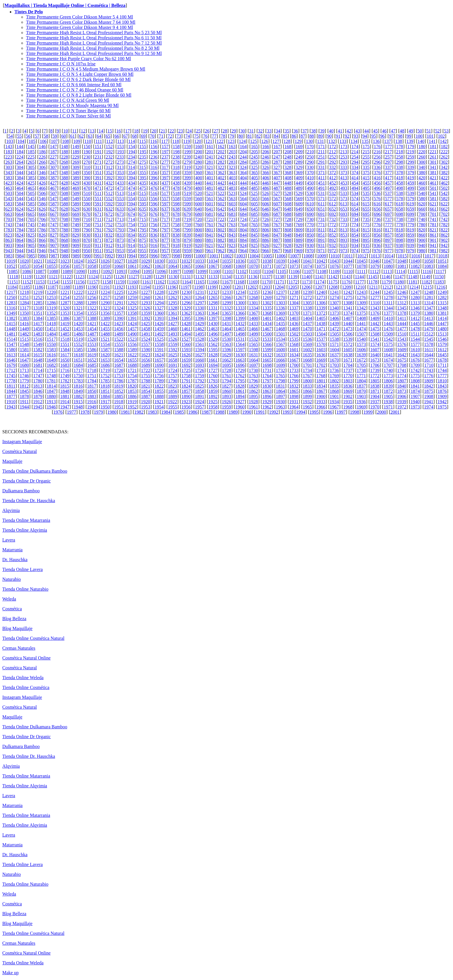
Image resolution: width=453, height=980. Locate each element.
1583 (51, 350)
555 (143, 199)
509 (76, 193)
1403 (294, 318)
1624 (159, 355)
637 (165, 209)
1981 (125, 412)
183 (9, 152)
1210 (360, 287)
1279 (402, 297)
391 (98, 178)
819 (411, 230)
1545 (429, 339)
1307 (335, 303)
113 (121, 141)
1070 (253, 266)
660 (422, 209)
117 (165, 141)
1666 (281, 360)
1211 (373, 287)
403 (232, 178)
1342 (361, 308)
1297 (200, 303)
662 (444, 209)
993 (121, 256)
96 (383, 136)
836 (154, 235)
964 (243, 251)
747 (53, 225)
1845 (24, 391)
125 (253, 141)
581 (433, 199)
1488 (105, 334)
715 (143, 219)
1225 (119, 292)
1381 (442, 313)
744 (20, 225)
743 (9, 225)
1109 (335, 271)
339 (411, 167)
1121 (53, 277)
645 (255, 209)
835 (143, 235)
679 (187, 214)
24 (190, 131)
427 (53, 183)
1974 (429, 407)
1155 (67, 282)
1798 (281, 381)
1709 (415, 365)
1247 (415, 292)
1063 (159, 266)
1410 (388, 318)
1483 (38, 334)
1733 (294, 370)
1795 (240, 381)
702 (444, 214)
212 (333, 152)
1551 (65, 344)
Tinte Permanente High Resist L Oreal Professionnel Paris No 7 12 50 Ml (94, 43)
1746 (24, 376)
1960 (240, 407)
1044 (348, 261)
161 (210, 147)
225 (31, 157)
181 (433, 147)
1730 (253, 370)
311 (98, 167)
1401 (267, 318)
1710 (429, 365)
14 (101, 131)
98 (400, 136)
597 (165, 204)
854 (355, 235)
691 (322, 214)
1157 (93, 282)
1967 (334, 407)
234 (131, 157)
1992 (274, 412)
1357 (119, 313)
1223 (92, 292)
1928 (253, 402)
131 (320, 141)
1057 (78, 266)
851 (322, 235)
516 (154, 193)
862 (444, 235)
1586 (92, 350)
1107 (308, 271)
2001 (395, 412)
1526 (172, 339)
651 (322, 209)
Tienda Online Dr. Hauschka (29, 501)
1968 (348, 407)
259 (411, 157)
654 (355, 209)
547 (53, 199)
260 (422, 157)
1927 (240, 402)
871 (98, 240)
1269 (267, 297)
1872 (388, 391)
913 (120, 245)
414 (355, 178)
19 (145, 131)
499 (411, 188)
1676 (415, 360)
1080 (388, 266)
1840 (402, 386)
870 (87, 240)
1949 (92, 407)
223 (9, 157)
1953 (146, 407)
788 (65, 230)
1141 (319, 277)
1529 (213, 339)
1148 (413, 277)
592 (109, 204)
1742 (415, 370)
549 (76, 199)
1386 (65, 318)
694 (355, 214)
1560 (186, 344)
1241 (334, 292)
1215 (427, 287)
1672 (361, 360)
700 (422, 214)
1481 (11, 334)
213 (344, 152)
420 (422, 178)
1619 (92, 355)
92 (347, 136)
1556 (132, 344)
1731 (267, 370)
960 (198, 251)
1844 (11, 391)
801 (210, 230)
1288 (78, 303)
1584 (65, 350)
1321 (78, 308)
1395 (186, 318)
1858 (200, 391)
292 (333, 162)
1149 (426, 277)
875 (143, 240)
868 (64, 240)
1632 (267, 355)
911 (98, 245)
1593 (186, 350)
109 (77, 141)
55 (19, 136)
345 (31, 173)
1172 (293, 282)
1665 (267, 360)
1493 (173, 334)
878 (176, 240)
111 (99, 141)
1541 (375, 339)
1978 (85, 412)
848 (288, 235)
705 (31, 219)
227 (53, 157)
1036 (240, 261)
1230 (186, 292)
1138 (280, 277)
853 (344, 235)
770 (310, 225)
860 (422, 235)
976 (377, 251)
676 (154, 214)
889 (299, 240)
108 (66, 141)
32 (260, 131)
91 (338, 136)
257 (389, 157)
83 (267, 136)
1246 (402, 292)
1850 (92, 391)
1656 (146, 360)
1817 (92, 386)
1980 (112, 412)
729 (299, 219)
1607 (375, 350)
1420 (78, 324)
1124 (93, 277)
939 (411, 245)
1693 (200, 365)
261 (433, 157)
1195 (158, 287)
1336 (281, 308)
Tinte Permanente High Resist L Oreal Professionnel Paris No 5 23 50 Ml (94, 33)
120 (198, 141)
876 (154, 240)
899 (411, 240)
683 (232, 214)
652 (333, 209)
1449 (24, 329)
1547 (11, 344)
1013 (375, 256)
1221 (65, 292)
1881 (65, 396)
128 (287, 141)
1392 (146, 318)
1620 (105, 355)
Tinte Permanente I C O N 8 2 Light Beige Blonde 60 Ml (79, 95)
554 (131, 199)
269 (76, 162)
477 (165, 188)
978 (400, 251)
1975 (442, 407)
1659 (186, 360)
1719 (105, 370)
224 (20, 157)
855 (366, 235)
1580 (11, 350)
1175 (333, 282)
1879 (38, 396)
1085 (13, 271)
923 (232, 245)
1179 (386, 282)
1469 (294, 329)
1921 (159, 402)
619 (411, 204)
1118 (14, 277)
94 (365, 136)
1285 (38, 303)
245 (255, 157)
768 (288, 225)
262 (444, 157)
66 (117, 136)
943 (9, 251)
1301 (254, 303)
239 (187, 157)
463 (9, 188)
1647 (24, 360)
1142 (333, 277)
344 (20, 173)
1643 (415, 355)
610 (310, 204)
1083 (429, 266)
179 (411, 147)
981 (433, 251)
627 (53, 209)
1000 (200, 256)
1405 (321, 318)
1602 (307, 350)
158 (176, 147)
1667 (294, 360)
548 (64, 199)
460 (422, 183)
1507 (361, 334)
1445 (415, 324)
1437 (307, 324)
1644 (429, 355)
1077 (348, 266)
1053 (24, 266)
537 (388, 193)
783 (9, 230)
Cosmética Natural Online (26, 658)
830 (87, 235)
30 (243, 131)
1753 (119, 376)
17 (127, 131)
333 (344, 167)
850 (310, 235)
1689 (146, 365)
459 (411, 183)
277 (165, 162)
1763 (253, 376)
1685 (92, 365)
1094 (134, 271)
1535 (294, 339)
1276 (361, 297)
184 (20, 152)
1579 (442, 344)
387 (53, 178)
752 (109, 225)
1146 (386, 277)
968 (288, 251)
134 (354, 141)
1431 (226, 324)
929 (299, 245)
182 (444, 147)
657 (389, 209)
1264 (200, 297)
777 (389, 225)
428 (64, 183)
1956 (186, 407)
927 (277, 245)
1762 (240, 376)
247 (277, 157)
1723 (159, 370)
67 (126, 136)
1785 (105, 381)
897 (389, 240)
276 (154, 162)
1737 (348, 370)
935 (366, 245)
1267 (240, 297)
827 (53, 235)
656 (377, 209)
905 (31, 245)
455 (366, 183)
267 (53, 162)
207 (277, 152)
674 (131, 214)
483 (232, 188)
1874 (415, 391)
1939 (402, 402)
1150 (439, 277)
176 (377, 147)
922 (221, 245)
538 (400, 193)
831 (98, 235)
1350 (24, 313)
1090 (81, 271)
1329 (186, 308)
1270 (281, 297)
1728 (226, 370)
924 (243, 245)
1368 (267, 313)
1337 (294, 308)
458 (400, 183)
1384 (38, 318)
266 (42, 162)
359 (187, 173)
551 (98, 199)
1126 (120, 277)
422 (444, 178)
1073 (294, 266)
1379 (415, 313)
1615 (38, 355)
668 (64, 214)
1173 (306, 282)
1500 (267, 334)
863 (9, 240)
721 (210, 219)
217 (388, 152)
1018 (443, 256)
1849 (78, 391)
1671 (348, 360)
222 (444, 152)
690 (310, 214)
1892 (213, 396)
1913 (51, 402)
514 (131, 193)
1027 (119, 261)
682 (221, 214)
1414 (442, 318)
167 (277, 147)
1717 (78, 370)
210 (310, 152)
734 (355, 219)
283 (232, 162)
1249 (442, 292)
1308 (348, 303)
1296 (186, 303)
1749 (65, 376)
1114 (401, 271)
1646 (11, 360)
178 (400, 147)
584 (20, 204)
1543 (402, 339)
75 (196, 136)
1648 (38, 360)
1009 (322, 256)
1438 (321, 324)
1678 (442, 360)
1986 (193, 412)
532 (333, 193)
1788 (146, 381)
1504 (321, 334)
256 (377, 157)
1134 (226, 277)
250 (310, 157)
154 (131, 147)
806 (266, 230)
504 (20, 193)
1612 (442, 350)
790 (87, 230)
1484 (51, 334)
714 (131, 219)
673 (120, 214)
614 (355, 204)
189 (76, 152)
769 (299, 225)
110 (88, 141)
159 (187, 147)
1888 (159, 396)
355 (143, 173)
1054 (38, 266)
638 (176, 209)
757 (165, 225)
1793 (213, 381)
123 (231, 141)
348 (64, 173)
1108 (322, 271)
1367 (253, 313)
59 (55, 136)
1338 (307, 308)
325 (254, 167)
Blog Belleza (14, 619)
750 (87, 225)
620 (422, 204)
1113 (388, 271)
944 (20, 251)
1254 (65, 297)
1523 (132, 339)
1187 (52, 287)
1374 (348, 313)
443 (232, 183)
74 (187, 136)
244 (243, 157)
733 (344, 219)
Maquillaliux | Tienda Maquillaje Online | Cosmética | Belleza (65, 5)
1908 (429, 396)
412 (333, 178)
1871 (375, 391)
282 (221, 162)
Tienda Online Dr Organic (27, 481)
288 (288, 162)
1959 (226, 407)
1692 (186, 365)
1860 (226, 391)
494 (355, 188)
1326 (146, 308)
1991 (260, 412)
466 (42, 188)
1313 (415, 303)
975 (366, 251)
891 (322, 240)
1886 (132, 396)
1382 (11, 318)
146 (42, 147)
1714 (38, 370)
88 (312, 136)
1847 (51, 391)
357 (165, 173)
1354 (78, 313)
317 (165, 167)
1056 (65, 266)
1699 (281, 365)
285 (255, 162)
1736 (334, 370)
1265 (213, 297)
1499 (254, 334)
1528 (200, 339)
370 (310, 173)
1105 (282, 271)
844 (243, 235)
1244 (375, 292)
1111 (361, 271)
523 (232, 193)
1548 (24, 344)
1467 (267, 329)
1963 (281, 407)
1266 (226, 297)
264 (20, 162)
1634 (294, 355)
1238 (294, 292)
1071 (267, 266)
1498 (240, 334)
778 (400, 225)
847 (277, 235)
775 (366, 225)
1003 (241, 256)
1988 (220, 412)
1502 (294, 334)
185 (31, 152)
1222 (78, 292)
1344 (388, 308)
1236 (267, 292)
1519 (78, 339)
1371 (307, 313)
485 (255, 188)
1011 (348, 256)
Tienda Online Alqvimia (25, 530)
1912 (38, 402)
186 (42, 152)
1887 (146, 396)
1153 (40, 282)
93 (356, 136)
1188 (65, 287)
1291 (119, 303)
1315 (442, 303)
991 (99, 256)
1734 (307, 370)
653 (344, 209)
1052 (11, 266)
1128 (146, 277)
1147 (399, 277)
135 (365, 141)
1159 (120, 282)
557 (165, 199)
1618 (78, 355)
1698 (267, 365)
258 (400, 157)
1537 (321, 339)
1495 (200, 334)
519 (187, 193)
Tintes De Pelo (29, 12)
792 (109, 230)
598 (176, 204)
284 (243, 162)
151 (98, 147)
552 (109, 199)
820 (422, 230)
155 (143, 147)
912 (109, 245)
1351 (38, 313)
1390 (119, 318)
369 (299, 173)
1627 (200, 355)
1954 (159, 407)
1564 (240, 344)
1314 (429, 303)
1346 (415, 308)
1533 (267, 339)
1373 (334, 313)
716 (154, 219)
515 (143, 193)
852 (333, 235)
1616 (51, 355)
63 (90, 136)
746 (42, 225)
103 (10, 141)
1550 (51, 344)
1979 (99, 412)
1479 (429, 329)
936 (377, 245)
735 (366, 219)
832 (109, 235)
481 (210, 188)
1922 (172, 402)
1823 (172, 386)
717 (165, 219)
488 (288, 188)
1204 (279, 287)
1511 (415, 334)
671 (98, 214)
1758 (186, 376)
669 (76, 214)
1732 (281, 370)
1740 (388, 370)
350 (87, 173)
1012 (362, 256)
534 (355, 193)
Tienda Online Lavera (23, 569)
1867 (321, 391)
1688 (132, 365)
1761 (226, 376)
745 (31, 225)
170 (310, 147)
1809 (429, 381)
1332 (226, 308)
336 (377, 167)
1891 (200, 396)
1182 (426, 282)
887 (277, 240)
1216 (441, 287)
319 (187, 167)
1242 (348, 292)
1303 (281, 303)
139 (410, 141)
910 (87, 245)
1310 (375, 303)
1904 (375, 396)
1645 (442, 355)
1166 (213, 282)
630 (87, 209)
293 (344, 162)
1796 (253, 381)
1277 (375, 297)
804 (243, 230)
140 (421, 141)
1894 (240, 396)
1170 (266, 282)
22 (172, 131)
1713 (24, 370)
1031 (172, 261)
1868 (334, 391)
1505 (335, 334)
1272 (307, 297)
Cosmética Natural (20, 451)
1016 (416, 256)
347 (53, 173)
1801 (321, 381)
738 (400, 219)
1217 (11, 292)
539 (411, 193)
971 (322, 251)
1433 (253, 324)
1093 (121, 271)
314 (131, 167)
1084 (442, 266)
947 (53, 251)
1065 (186, 266)
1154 (53, 282)
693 (344, 214)
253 (344, 157)
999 (188, 256)
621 (433, 204)
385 (31, 178)
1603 (321, 350)
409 (299, 178)
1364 (213, 313)
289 (299, 162)
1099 (202, 271)
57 (37, 136)
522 (221, 193)
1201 (239, 287)
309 (76, 167)
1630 (240, 355)
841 (210, 235)
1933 (321, 402)
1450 (38, 329)
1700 (294, 365)
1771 (361, 376)
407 (277, 178)
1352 (51, 313)
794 (132, 230)
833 (120, 235)
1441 (361, 324)
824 (20, 235)
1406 (335, 318)
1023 (65, 261)
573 (344, 199)
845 (255, 235)
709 (76, 219)
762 (221, 225)
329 (299, 167)
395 (143, 178)
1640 (375, 355)
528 (288, 193)
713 (120, 219)
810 (310, 230)
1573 (361, 344)
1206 (306, 287)
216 (377, 152)
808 (288, 230)
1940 (415, 402)
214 (355, 152)
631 (98, 209)
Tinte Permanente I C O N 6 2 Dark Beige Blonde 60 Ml (78, 79)
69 (143, 136)
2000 (382, 412)
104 (21, 141)
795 (143, 230)
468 (64, 188)
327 (277, 167)
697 (389, 214)
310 (87, 167)
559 (187, 199)
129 (298, 141)
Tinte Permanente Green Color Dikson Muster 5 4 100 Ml (79, 17)
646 (266, 209)
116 (154, 141)
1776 (429, 376)
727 (277, 219)
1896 (267, 396)
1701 (307, 365)
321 (210, 167)
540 (422, 193)
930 (310, 245)
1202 (252, 287)
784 (20, 230)
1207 (320, 287)
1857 (186, 391)
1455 (105, 329)
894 (355, 240)
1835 (334, 386)
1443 (388, 324)
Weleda (9, 599)
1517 (51, 339)
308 (65, 167)
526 (266, 193)
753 (120, 225)
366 (266, 173)
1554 (105, 344)
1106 (295, 271)
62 (81, 136)
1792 (200, 381)
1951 (119, 407)
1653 (105, 360)
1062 (146, 266)
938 (400, 245)
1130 (173, 277)
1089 (67, 271)
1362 (186, 313)
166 (266, 147)
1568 (294, 344)
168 (288, 147)
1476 (388, 329)
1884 (105, 396)
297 (389, 162)
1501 (281, 334)
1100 (215, 271)
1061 (132, 266)
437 (165, 183)
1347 (429, 308)
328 (288, 167)
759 (187, 225)
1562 (213, 344)
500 (422, 188)
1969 (361, 407)
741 (433, 219)
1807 (402, 381)
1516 (38, 339)
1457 (132, 329)
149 (76, 147)
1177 (360, 282)
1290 (105, 303)
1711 (442, 365)
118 (176, 141)
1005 (268, 256)
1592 (173, 350)
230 (87, 157)
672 (109, 214)
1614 (24, 355)
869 (76, 240)
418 (400, 178)
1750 (78, 376)
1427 (172, 324)
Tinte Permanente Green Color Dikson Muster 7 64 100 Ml (81, 22)
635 (143, 209)
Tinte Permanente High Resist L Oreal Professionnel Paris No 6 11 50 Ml (94, 38)
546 (42, 199)
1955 (172, 407)
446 (266, 183)
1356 (105, 313)
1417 (38, 324)
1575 (388, 344)
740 (422, 219)
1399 (240, 318)
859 (411, 235)
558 (176, 199)
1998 (354, 412)
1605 (348, 350)
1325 (132, 308)
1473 (348, 329)
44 (367, 131)
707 (53, 219)
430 (87, 183)
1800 (307, 381)
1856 (172, 391)
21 (163, 131)
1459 (159, 329)
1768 (321, 376)
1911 (24, 402)
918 (176, 245)
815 (366, 230)
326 (266, 167)
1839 (388, 386)
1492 (159, 334)
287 (277, 162)
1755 (146, 376)
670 (87, 214)
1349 (11, 313)
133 (343, 141)
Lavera (9, 540)
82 (259, 136)
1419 (65, 324)
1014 (389, 256)
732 (333, 219)
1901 (334, 396)
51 (428, 131)
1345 (402, 308)
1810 (442, 381)
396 (154, 178)
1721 (132, 370)
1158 (107, 282)
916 (154, 245)
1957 (200, 407)
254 (355, 157)
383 (9, 178)
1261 (159, 297)
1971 (388, 407)
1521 (105, 339)
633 (120, 209)
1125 (106, 277)
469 (76, 188)
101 (430, 136)
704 (20, 219)
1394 (173, 318)
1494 (186, 334)
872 (109, 240)
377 (389, 173)
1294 (159, 303)
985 (31, 256)
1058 (92, 266)
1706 (375, 365)
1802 (334, 381)
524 (243, 193)
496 (377, 188)
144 (20, 147)
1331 (213, 308)
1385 (51, 318)
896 (377, 240)
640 (198, 209)
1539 (348, 339)
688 (288, 214)
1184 (12, 287)
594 (132, 204)
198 (176, 152)
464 (20, 188)
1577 (415, 344)
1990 (247, 412)
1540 (361, 339)
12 (83, 131)
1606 (361, 350)
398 (176, 178)
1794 (226, 381)
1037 (253, 261)
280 (198, 162)
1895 (253, 396)
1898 (294, 396)
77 (214, 136)
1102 (242, 271)
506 (42, 193)
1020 (24, 261)
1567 (281, 344)
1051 (442, 261)
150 (87, 147)
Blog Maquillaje (17, 628)
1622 (132, 355)
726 (266, 219)
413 (344, 178)
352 (109, 173)
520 (198, 193)
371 (322, 173)
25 (198, 131)
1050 (429, 261)
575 (366, 199)
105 (32, 141)
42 (349, 131)
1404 (307, 318)
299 (411, 162)
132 (332, 141)
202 (221, 152)
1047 (388, 261)
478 (176, 188)
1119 (27, 277)
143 (9, 147)
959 (187, 251)
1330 (200, 308)
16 (118, 131)
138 (399, 141)
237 (165, 157)
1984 (166, 412)
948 (64, 251)
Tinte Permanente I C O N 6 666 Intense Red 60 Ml (74, 85)
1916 (92, 402)
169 (299, 147)
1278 (388, 297)
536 (377, 193)
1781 (51, 381)
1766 (294, 376)
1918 (118, 402)
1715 (51, 370)
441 (210, 183)
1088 (53, 271)
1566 (267, 344)
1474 (361, 329)
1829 (253, 386)
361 (210, 173)
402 (221, 178)
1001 (214, 256)
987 (54, 256)
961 (210, 251)
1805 (375, 381)
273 (120, 162)
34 (278, 131)
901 (433, 240)
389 (76, 178)
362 (221, 173)
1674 (388, 360)
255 (366, 157)
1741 (402, 370)
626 (42, 209)
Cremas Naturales (19, 648)
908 (65, 245)
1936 (361, 402)
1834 (321, 386)
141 (432, 141)
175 (366, 147)
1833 (307, 386)
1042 (321, 261)
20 (154, 131)
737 (388, 219)
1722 (146, 370)
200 (199, 152)
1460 (172, 329)
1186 (39, 287)
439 (187, 183)
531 (321, 193)
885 (255, 240)
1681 (38, 365)
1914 (65, 402)
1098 (188, 271)
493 (344, 188)
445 (255, 183)
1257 (105, 297)
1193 (132, 287)
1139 (293, 277)
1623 (146, 355)
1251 (24, 297)
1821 (146, 386)
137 (387, 141)
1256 (92, 297)
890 (310, 240)
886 (266, 240)
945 (31, 251)
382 (444, 173)
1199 (212, 287)
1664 (253, 360)
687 (277, 214)
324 (243, 167)
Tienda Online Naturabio (25, 589)
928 (288, 245)
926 (266, 245)
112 (110, 141)
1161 (147, 282)
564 (243, 199)
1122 (67, 277)
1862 (253, 391)
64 (99, 136)
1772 (375, 376)
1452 (65, 329)
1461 (186, 329)
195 (143, 152)
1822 (159, 386)
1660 (200, 360)
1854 (146, 391)
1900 (321, 396)
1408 (361, 318)
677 (165, 214)
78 (223, 136)
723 (232, 219)
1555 (119, 344)
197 (165, 152)
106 (43, 141)
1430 (213, 324)
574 (355, 199)
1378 (402, 313)
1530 (226, 339)
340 (422, 167)
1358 (132, 313)
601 (210, 204)
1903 (361, 396)
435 (143, 183)
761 (210, 225)
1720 (119, 370)
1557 (146, 344)
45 (376, 131)
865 (31, 240)
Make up (10, 973)
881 (210, 240)
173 (344, 147)
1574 (375, 344)
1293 (146, 303)
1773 (388, 376)
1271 (294, 297)
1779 (24, 381)
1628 (213, 355)
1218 (24, 292)
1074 (307, 266)
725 (254, 219)
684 (243, 214)
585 (31, 204)
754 (131, 225)
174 (355, 147)
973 (344, 251)
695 (366, 214)
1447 (442, 324)
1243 (361, 292)
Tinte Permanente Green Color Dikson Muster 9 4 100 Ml (79, 27)
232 (109, 157)
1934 (334, 402)
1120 (40, 277)
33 (269, 131)
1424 (132, 324)
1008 (308, 256)
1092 (107, 271)
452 (333, 183)
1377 (388, 313)
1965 (307, 407)
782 (444, 225)
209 (299, 152)
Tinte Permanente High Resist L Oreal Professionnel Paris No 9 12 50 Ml (94, 53)
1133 (213, 277)
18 (136, 131)
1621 (119, 355)
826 (42, 235)
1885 (119, 396)
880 (198, 240)
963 (232, 251)
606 (266, 204)
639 (187, 209)
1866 (307, 391)
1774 (402, 376)
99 (409, 136)
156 (154, 147)
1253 (51, 297)
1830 (267, 386)
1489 (119, 334)
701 (433, 214)
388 (65, 178)
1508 (375, 334)
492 (333, 188)
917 (165, 245)
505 (31, 193)
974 (355, 251)
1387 (78, 318)
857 (389, 235)
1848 (65, 391)
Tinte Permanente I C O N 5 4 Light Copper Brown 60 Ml (80, 74)
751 (98, 225)
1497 (226, 334)
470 (87, 188)
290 (310, 162)
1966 (321, 407)
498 (400, 188)
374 (355, 173)
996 (154, 256)
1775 (415, 376)
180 (422, 147)
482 (221, 188)
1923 (186, 402)
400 (199, 178)
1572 (348, 344)
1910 (11, 402)
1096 (161, 271)
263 (9, 162)
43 (358, 131)
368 (288, 173)
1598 (254, 350)
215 (366, 152)
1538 (334, 339)
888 (288, 240)
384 (20, 178)
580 (422, 199)
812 (333, 230)
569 (299, 199)
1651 (78, 360)
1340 (334, 308)
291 (322, 162)
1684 (78, 365)
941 (433, 245)
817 (388, 230)
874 (131, 240)
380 (422, 173)
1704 (348, 365)
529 (299, 193)
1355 (92, 313)
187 (53, 152)
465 (31, 188)
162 (221, 147)
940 (422, 245)
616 (377, 204)
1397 (213, 318)
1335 (267, 308)
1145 (373, 277)
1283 (11, 303)
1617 (65, 355)
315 (143, 167)
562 (221, 199)
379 (411, 173)
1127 (133, 277)
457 (389, 183)
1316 (11, 308)
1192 (119, 287)
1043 (334, 261)
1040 (294, 261)
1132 (200, 277)
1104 (269, 271)
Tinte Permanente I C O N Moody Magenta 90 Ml (72, 105)
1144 (359, 277)
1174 (320, 282)
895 (366, 240)
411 (321, 178)
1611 (429, 350)
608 (288, 204)
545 (31, 199)
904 (20, 245)
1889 (172, 396)
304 (20, 167)
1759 (200, 376)
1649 (51, 360)
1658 (172, 360)
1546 (442, 339)
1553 (92, 344)
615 (366, 204)
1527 (186, 339)
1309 (361, 303)
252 (333, 157)
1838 (375, 386)
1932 (307, 402)
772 (333, 225)
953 (120, 251)
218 (400, 152)
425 (31, 183)
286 (266, 162)
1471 (321, 329)
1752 (105, 376)
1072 (281, 266)
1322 (92, 308)
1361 (172, 313)
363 (232, 173)
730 (310, 219)
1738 (361, 370)
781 (433, 225)
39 (322, 131)
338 (400, 167)
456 (377, 183)
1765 (281, 376)
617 (388, 204)
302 (444, 162)
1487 (92, 334)
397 (165, 178)
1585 (78, 350)
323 (232, 167)
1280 (415, 297)
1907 (415, 396)
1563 (226, 344)
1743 (429, 370)
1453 (78, 329)
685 (255, 214)
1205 (293, 287)
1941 (429, 402)
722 (221, 219)
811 (321, 230)
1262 (172, 297)
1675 (402, 360)
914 (131, 245)
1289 (92, 303)
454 (355, 183)
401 (210, 178)
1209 (346, 287)
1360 (159, 313)
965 (255, 251)
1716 (65, 370)
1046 (375, 261)
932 (333, 245)
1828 (240, 386)
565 (255, 199)
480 (198, 188)
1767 (307, 376)
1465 (240, 329)
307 (53, 167)
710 (87, 219)
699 (411, 214)
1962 (267, 407)
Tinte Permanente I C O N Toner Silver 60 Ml (68, 116)
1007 (295, 256)
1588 (119, 350)
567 (277, 199)
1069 (240, 266)
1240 (321, 292)
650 (310, 209)
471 (98, 188)
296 (377, 162)
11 (74, 131)
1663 (240, 360)
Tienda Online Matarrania (26, 520)
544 (20, 199)
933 (344, 245)
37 (305, 131)
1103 (255, 271)
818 (400, 230)
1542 (388, 339)
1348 (442, 308)
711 (98, 219)
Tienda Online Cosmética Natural (33, 638)
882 (221, 240)
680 (198, 214)
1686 (105, 365)
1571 (334, 344)
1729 (240, 370)
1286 (51, 303)
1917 (105, 402)
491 (322, 188)
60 (64, 136)
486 (266, 188)
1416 (24, 324)
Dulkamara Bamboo (21, 491)
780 (422, 225)
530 (310, 193)
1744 (442, 370)
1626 (186, 355)
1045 (361, 261)
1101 (228, 271)
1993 (287, 412)
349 (76, 173)
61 (73, 136)
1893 (226, 396)
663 (9, 214)
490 (310, 188)
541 (433, 193)
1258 (119, 297)
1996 (328, 412)
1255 (78, 297)
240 (198, 157)
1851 (105, 391)
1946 (51, 407)
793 (120, 230)
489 (299, 188)
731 (321, 219)
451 (322, 183)
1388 (92, 318)
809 (299, 230)
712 (109, 219)
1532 (253, 339)
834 (131, 235)
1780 (38, 381)
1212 (387, 287)
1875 (429, 391)
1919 (132, 402)
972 (333, 251)
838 (176, 235)
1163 (173, 282)
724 (243, 219)
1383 (24, 318)
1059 (105, 266)
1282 (442, 297)
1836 (348, 386)
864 (20, 240)
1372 (321, 313)
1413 (429, 318)
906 (42, 245)
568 (288, 199)
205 (255, 152)
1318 (38, 308)
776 (377, 225)
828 (64, 235)
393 (120, 178)
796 (154, 230)
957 (165, 251)
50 (420, 131)
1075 (321, 266)
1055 (51, 266)
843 (232, 235)
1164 (186, 282)
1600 (281, 350)
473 (120, 188)
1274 (334, 297)
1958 (213, 407)
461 (433, 183)
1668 (307, 360)
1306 (321, 303)
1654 (119, 360)
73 (179, 136)
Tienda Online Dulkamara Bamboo (35, 471)
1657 (159, 360)
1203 (266, 287)
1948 (78, 407)
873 (120, 240)
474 (131, 188)
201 (210, 152)
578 (400, 199)
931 (321, 245)
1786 (119, 381)
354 (131, 173)
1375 (361, 313)
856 (377, 235)
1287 (65, 303)
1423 (119, 324)
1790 (172, 381)
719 (187, 219)
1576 (402, 344)
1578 (429, 344)
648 (288, 209)
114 (132, 141)
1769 (334, 376)
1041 (307, 261)
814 (355, 230)
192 (109, 152)
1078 (361, 266)
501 (433, 188)
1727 (213, 370)
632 (109, 209)
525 (254, 193)
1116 (427, 271)
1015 (402, 256)
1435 (281, 324)
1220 (51, 292)
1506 (348, 334)
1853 (132, 391)
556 (154, 199)
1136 (253, 277)
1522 (119, 339)
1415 (11, 324)
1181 (413, 282)
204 (243, 152)
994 (132, 256)
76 (205, 136)
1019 (11, 261)
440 (198, 183)
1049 (415, 261)
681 (210, 214)
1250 (11, 297)
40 (331, 131)
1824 (186, 386)
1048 (402, 261)
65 (108, 136)
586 (42, 204)
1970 (375, 407)
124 (242, 141)
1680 (24, 365)
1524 (146, 339)
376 (377, 173)
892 (333, 240)
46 (384, 131)
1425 (146, 324)
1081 (402, 266)
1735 (321, 370)
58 (46, 136)
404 (243, 178)
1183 (439, 282)
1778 (11, 381)
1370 (294, 313)
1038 (267, 261)
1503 (307, 334)
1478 (415, 329)
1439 (334, 324)
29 (234, 131)
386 (42, 178)
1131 (186, 277)
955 (143, 251)
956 (154, 251)
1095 (148, 271)
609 (299, 204)
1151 (13, 282)
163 (232, 147)
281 (210, 162)
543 (9, 199)
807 (277, 230)
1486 (78, 334)
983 (9, 256)
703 (9, 219)
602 (221, 204)
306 (42, 167)
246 (266, 157)
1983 (152, 412)
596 (154, 204)
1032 (186, 261)
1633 (281, 355)
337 (388, 167)
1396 (200, 318)
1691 (173, 365)
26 (207, 131)
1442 (375, 324)
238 (176, 157)
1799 (294, 381)
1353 (65, 313)
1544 (415, 339)
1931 (294, 402)
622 (444, 204)
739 (411, 219)
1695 (226, 365)
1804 (361, 381)
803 (232, 230)
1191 (105, 287)
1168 (240, 282)
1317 (24, 308)
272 (109, 162)
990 (87, 256)
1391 (132, 318)
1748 (51, 376)
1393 (159, 318)
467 (53, 188)
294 (355, 162)
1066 (200, 266)
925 (254, 245)
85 (285, 136)
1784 (92, 381)
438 (176, 183)
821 (433, 230)
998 (177, 256)
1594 (200, 350)
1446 (429, 324)
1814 (51, 386)
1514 (11, 339)
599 (187, 204)
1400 (254, 318)
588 (65, 204)
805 (255, 230)
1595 (213, 350)
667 (53, 214)
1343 (375, 308)
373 (344, 173)
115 (143, 141)
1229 (172, 292)
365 (255, 173)
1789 (159, 381)
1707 (388, 365)
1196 (172, 287)
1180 (399, 282)
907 (53, 245)
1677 (429, 360)
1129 (160, 277)
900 (422, 240)
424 (20, 183)
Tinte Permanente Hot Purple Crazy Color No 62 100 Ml (78, 59)
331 (321, 167)
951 (98, 251)
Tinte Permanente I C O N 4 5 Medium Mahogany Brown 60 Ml (86, 69)
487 (277, 188)
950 (87, 251)
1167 (226, 282)
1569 (307, 344)
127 (276, 141)
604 (243, 204)
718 (176, 219)
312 (109, 167)
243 (232, 157)
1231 (200, 292)
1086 (27, 271)
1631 (253, 355)
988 (65, 256)
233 (120, 157)
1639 (361, 355)
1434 (267, 324)
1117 (440, 271)
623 (9, 209)
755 (143, 225)
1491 (146, 334)
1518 (65, 339)
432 (109, 183)
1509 (388, 334)
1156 (80, 282)
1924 (199, 402)
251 (322, 157)
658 (400, 209)
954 (131, 251)
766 (266, 225)
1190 (92, 287)
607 (277, 204)
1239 (307, 292)
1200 (225, 287)
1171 (280, 282)
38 (313, 131)
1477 (402, 329)
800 (199, 230)
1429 (200, 324)
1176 (346, 282)
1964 (294, 407)
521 (210, 193)
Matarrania (12, 550)
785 (31, 230)
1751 (92, 376)
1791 (186, 381)
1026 (105, 261)
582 (444, 199)
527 (277, 193)
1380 (429, 313)
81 (250, 136)
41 (340, 131)
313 (120, 167)
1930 (280, 402)
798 (176, 230)
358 (176, 173)
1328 (172, 308)
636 (154, 209)
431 (98, 183)
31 (251, 131)
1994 (301, 412)
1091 (94, 271)
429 (76, 183)
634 (131, 209)
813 (344, 230)
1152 (27, 282)
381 (433, 173)
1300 (240, 303)
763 (232, 225)
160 (198, 147)
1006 (281, 256)
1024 (78, 261)
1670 (334, 360)
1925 (213, 402)
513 (120, 193)
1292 (132, 303)
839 (187, 235)
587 (53, 204)
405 (255, 178)
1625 (172, 355)
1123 (80, 277)
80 (241, 136)
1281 (429, 297)
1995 (314, 412)
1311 (388, 303)
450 (310, 183)
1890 (186, 396)
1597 (240, 350)
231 (98, 157)
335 (366, 167)
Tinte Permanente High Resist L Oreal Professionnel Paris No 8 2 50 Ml (93, 48)
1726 (200, 370)
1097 (175, 271)
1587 (105, 350)
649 (299, 209)
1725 (186, 370)
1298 (213, 303)
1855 (159, 391)
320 (198, 167)
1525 (159, 339)
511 (98, 193)
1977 (71, 412)
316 (154, 167)
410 (310, 178)
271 (98, 162)
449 (299, 183)
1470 (307, 329)
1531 (240, 339)
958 (176, 251)
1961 (253, 407)
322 (221, 167)
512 (109, 193)
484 (243, 188)
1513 (442, 334)
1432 (240, 324)
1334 (253, 308)
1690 (159, 365)
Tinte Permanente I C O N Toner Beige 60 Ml (68, 111)
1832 (294, 386)
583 (9, 204)
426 (42, 183)
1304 (294, 303)
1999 (368, 412)
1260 (146, 297)
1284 (24, 303)
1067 (213, 266)
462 (444, 183)
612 (333, 204)
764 (243, 225)
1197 (185, 287)
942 (444, 245)
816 (377, 230)
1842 (429, 386)
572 (333, 199)
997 (166, 256)
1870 (361, 391)
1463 (213, 329)
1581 (24, 350)
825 (31, 235)
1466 (253, 329)
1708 (402, 365)
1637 (334, 355)
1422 (105, 324)
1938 (388, 402)
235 (143, 157)
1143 (346, 277)
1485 (65, 334)
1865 (294, 391)
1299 (226, 303)
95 (374, 136)
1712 (11, 370)
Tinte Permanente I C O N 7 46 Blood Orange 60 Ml (75, 90)
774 (355, 225)
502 (444, 188)
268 (64, 162)
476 (154, 188)
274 (131, 162)
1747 (38, 376)
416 (377, 178)
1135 (240, 277)
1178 (373, 282)
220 (422, 152)
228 (64, 157)
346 (42, 173)
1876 (442, 391)
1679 (11, 365)
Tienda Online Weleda (23, 678)
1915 (78, 402)
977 (389, 251)
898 (400, 240)
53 (446, 131)
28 (225, 131)
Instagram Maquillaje (22, 442)
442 (221, 183)
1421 (92, 324)
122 (220, 141)
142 (443, 141)
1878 (24, 396)
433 (120, 183)
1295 (173, 303)
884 (243, 240)
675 (143, 214)
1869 (348, 391)
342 (444, 167)
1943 (11, 407)
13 (92, 131)
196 (154, 152)
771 (322, 225)
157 (165, 147)
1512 (429, 334)
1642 (402, 355)
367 (277, 173)
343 (9, 173)
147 (53, 147)
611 (321, 204)
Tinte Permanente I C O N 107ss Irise (61, 64)
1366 (240, 313)
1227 (146, 292)
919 (187, 245)
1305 (307, 303)
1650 (65, 360)
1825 (199, 386)
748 (64, 225)
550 (87, 199)
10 (66, 131)
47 (393, 131)
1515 (24, 339)
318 (176, 167)
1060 (119, 266)
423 (9, 183)
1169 (253, 282)
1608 (388, 350)
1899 (307, 396)
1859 (213, 391)
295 (366, 162)
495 (366, 188)
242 (221, 157)
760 (198, 225)
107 (54, 141)
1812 (24, 386)
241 (210, 157)
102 (441, 136)
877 (165, 240)
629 (76, 209)
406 (266, 178)
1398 (226, 318)
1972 (402, 407)
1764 (267, 376)
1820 (132, 386)
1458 (146, 329)
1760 (213, 376)
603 (232, 204)
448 (288, 183)
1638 (348, 355)
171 (322, 147)
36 (296, 131)
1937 (375, 402)
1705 (361, 365)
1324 (119, 308)
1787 (132, 381)
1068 (226, 266)
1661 (213, 360)
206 (266, 152)
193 (120, 152)
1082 (415, 266)
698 (400, 214)
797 (165, 230)
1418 (51, 324)
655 (366, 209)
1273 (321, 297)
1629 (226, 355)
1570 (321, 344)
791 (98, 230)
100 (419, 136)
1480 (442, 329)
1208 (333, 287)
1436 (294, 324)
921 (210, 245)
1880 (51, 396)
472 (109, 188)
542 (444, 193)
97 (391, 136)
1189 (79, 287)
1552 (78, 344)
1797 (267, 381)
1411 (402, 318)
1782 (65, 381)
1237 (281, 292)
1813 (38, 386)
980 (422, 251)
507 (53, 193)
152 (109, 147)
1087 (40, 271)
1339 (321, 308)
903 (9, 245)
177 (389, 147)
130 (309, 141)
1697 (254, 365)
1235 (253, 292)
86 (294, 136)
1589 (132, 350)
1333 (240, 308)
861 (433, 235)
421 (433, 178)
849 (299, 235)
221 (433, 152)
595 (143, 204)
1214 (414, 287)
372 (333, 173)
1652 (92, 360)
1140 (306, 277)
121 (209, 141)
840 (198, 235)
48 (402, 131)
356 (154, 173)
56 (28, 136)
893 (344, 240)
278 (176, 162)
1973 (415, 407)
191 (98, 152)
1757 (172, 376)
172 (333, 147)
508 (65, 193)
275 (143, 162)
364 (243, 173)
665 (31, 214)
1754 (132, 376)
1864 (281, 391)
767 (277, 225)
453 (344, 183)
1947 (65, 407)
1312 (402, 303)
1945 (38, 407)
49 (411, 131)
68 (134, 136)
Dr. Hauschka (15, 560)
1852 (119, 391)
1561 (200, 344)
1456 (119, 329)
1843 (442, 386)
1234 (240, 292)
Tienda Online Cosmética (26, 687)
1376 (375, 313)
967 (277, 251)
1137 (266, 277)
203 (232, 152)
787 (53, 230)
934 (355, 245)
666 (42, 214)
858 (400, 235)
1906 (402, 396)
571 (322, 199)
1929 (267, 402)
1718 (92, 370)
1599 (267, 350)
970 (310, 251)
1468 (281, 329)
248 (288, 157)
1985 (179, 412)
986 (43, 256)
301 (433, 162)
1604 (335, 350)
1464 (226, 329)
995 (143, 256)
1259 (132, 297)
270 (87, 162)
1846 (38, 391)
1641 (388, 355)
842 (221, 235)
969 (299, 251)
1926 (226, 402)
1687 (119, 365)
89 (320, 136)
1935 (348, 402)
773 (344, 225)
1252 (38, 297)
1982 (139, 412)
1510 (402, 334)
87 (303, 136)
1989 (233, 412)
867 (53, 240)
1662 (226, 360)
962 (221, 251)
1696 (240, 365)
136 (376, 141)
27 (216, 131)
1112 (374, 271)
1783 (78, 381)
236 (154, 157)
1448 (11, 329)
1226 (132, 292)
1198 (198, 287)
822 (444, 230)
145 (31, 147)
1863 (267, 391)
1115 (414, 271)
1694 (213, 365)
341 (433, 167)
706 (42, 219)
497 (389, 188)
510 (87, 193)
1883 (92, 396)
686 (266, 214)
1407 (348, 318)
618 (400, 204)
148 (64, 147)
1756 (159, 376)
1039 (281, 261)
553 (120, 199)
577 (389, 199)
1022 (51, 261)
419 (411, 178)
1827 (226, 386)
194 (132, 152)
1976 (58, 412)
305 (31, 167)
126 (265, 141)
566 (266, 199)
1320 (65, 308)
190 (87, 152)
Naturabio (12, 579)
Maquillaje (12, 461)
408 (288, 178)
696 (377, 214)
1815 (65, 386)
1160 (133, 282)
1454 (92, 329)
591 (98, 204)
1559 (172, 344)
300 (422, 162)
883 (232, 240)
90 (329, 136)
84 (276, 136)
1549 (38, 344)
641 (210, 209)
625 (31, 209)
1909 (442, 396)
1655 (132, 360)
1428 (186, 324)
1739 (375, 370)
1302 (267, 303)
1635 (307, 355)
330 (310, 167)
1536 (307, 339)
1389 (105, 318)
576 (377, 199)
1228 (159, 292)
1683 (65, 365)
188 (65, 152)
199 (187, 152)
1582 (38, 350)
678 (176, 214)
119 (186, 141)
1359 (146, 313)
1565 (253, 344)
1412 (415, 318)
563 (232, 199)
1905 (388, 396)
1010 (335, 256)
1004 (254, 256)
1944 (24, 407)
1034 (213, 261)
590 (87, 204)
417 (388, 178)
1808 (415, 381)
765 (255, 225)
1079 (375, 266)
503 (9, 193)
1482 (24, 334)
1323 (105, 308)
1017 (429, 256)
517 (165, 193)
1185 (26, 287)
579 (411, 199)
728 (288, 219)
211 (321, 152)
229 (76, 157)
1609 (402, 350)
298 (400, 162)
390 (87, 178)
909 (76, 245)
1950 (105, 407)
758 (176, 225)
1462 (200, 329)
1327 (159, 308)
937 (388, 245)
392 (109, 178)
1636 (321, 355)
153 (120, 147)
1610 (415, 350)
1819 (118, 386)
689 (299, 214)
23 (181, 131)
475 (143, 188)
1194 (145, 287)
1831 (280, 386)
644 (243, 209)
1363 (200, 313)
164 (243, 147)
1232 (213, 292)
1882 (78, 396)
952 (109, 251)
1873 (402, 391)
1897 (281, 396)
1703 (335, 365)
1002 (227, 256)
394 (132, 178)
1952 (132, 407)
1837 (361, 386)
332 (333, 167)
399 (187, 178)
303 (9, 167)
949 (76, 251)
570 (310, 199)
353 (120, 173)
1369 (281, 313)
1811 (11, 386)
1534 (281, 339)
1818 (105, 386)
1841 (415, 386)
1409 (375, 318)
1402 (281, 318)
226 (42, 157)
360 (198, 173)
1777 (442, 376)
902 (444, 240)
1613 (11, 355)
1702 (321, 365)
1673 (375, 360)
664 (20, 214)
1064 (172, 266)
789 (76, 230)
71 (161, 136)
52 (437, 131)
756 (154, 225)
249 (299, 157)
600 (199, 204)
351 (98, 173)
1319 (51, 308)
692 (333, 214)
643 (232, 209)
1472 (334, 329)
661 (433, 209)
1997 (341, 412)
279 (187, 162)
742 (444, 219)
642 (221, 209)
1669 (321, 360)
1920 (146, 402)
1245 (388, 292)
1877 (11, 396)
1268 (253, 297)
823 (9, 235)
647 (277, 209)
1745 (11, 376)
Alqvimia (11, 510)
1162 (160, 282)
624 (20, 209)
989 (76, 256)
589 (76, 204)
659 (411, 209)
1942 (442, 402)
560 (198, 199)
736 (377, 219)
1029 (146, 261)
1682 (51, 365)
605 (255, 204)
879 (187, 240)
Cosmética (12, 609)
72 (170, 136)
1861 (240, 391)
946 (42, 251)
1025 (92, 261)
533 (344, 193)
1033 (200, 261)
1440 (348, 324)
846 (266, 235)
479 (187, 188)
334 (355, 167)
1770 (348, 376)
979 (411, 251)
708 (65, 219)
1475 (375, 329)
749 (76, 225)
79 (232, 136)
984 (20, 256)
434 (131, 183)
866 (42, 240)
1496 (213, 334)
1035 (226, 261)
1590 (146, 350)
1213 (400, 287)
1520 (92, 339)
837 (165, 235)
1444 (402, 324)
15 (110, 131)
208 (288, 152)
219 (411, 152)
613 (344, 204)
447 (277, 183)
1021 (38, 261)
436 (154, 183)
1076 (334, 266)
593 (120, 204)
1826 (213, 386)
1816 (78, 386)
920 (198, 245)
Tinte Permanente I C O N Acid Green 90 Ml (68, 100)
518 (176, 193)
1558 (159, 344)
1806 (388, 381)
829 (76, 235)
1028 (132, 261)
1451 (51, 329)
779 (411, 225)
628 (64, 209)
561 (210, 199)
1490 (132, 334)
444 (243, 183)
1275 (348, 297)
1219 (38, 292)
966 (266, 251)
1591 (159, 350)
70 (152, 136)
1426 (159, 324)
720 (198, 219)
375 (366, 173)
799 (187, 230)
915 (143, 245)
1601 (294, 350)
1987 (206, 412)
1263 (186, 297)
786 (42, 230)
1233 (226, 292)
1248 (429, 292)
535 (366, 193)
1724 (172, 370)
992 (110, 256)
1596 (226, 350)
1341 (348, 308)
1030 (159, 261)
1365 (226, 313)
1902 (348, 396)
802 (221, 230)
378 (400, 173)
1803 (348, 381)
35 (287, 131)
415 (366, 178)
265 (31, 162)
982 (444, 251)
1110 (348, 271)
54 (10, 136)
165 (255, 147)
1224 (105, 292)
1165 (200, 282)
